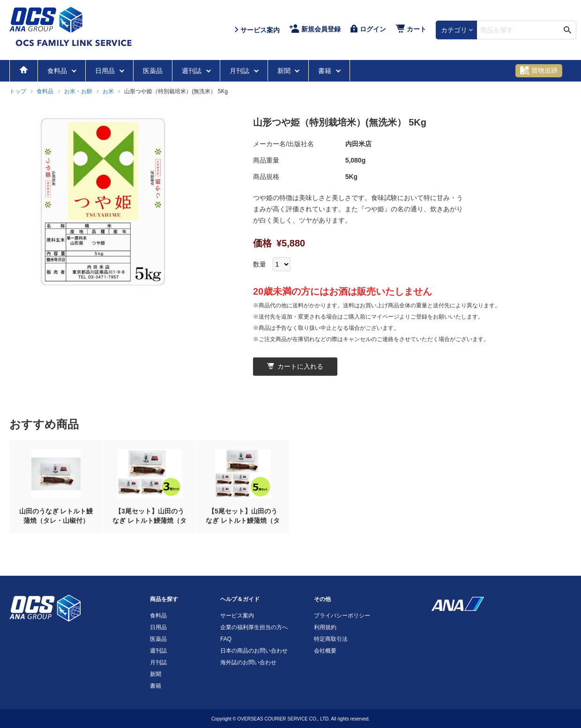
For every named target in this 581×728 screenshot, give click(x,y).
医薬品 (153, 71)
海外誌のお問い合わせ (248, 662)
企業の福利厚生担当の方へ (254, 627)
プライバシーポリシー (342, 616)
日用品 (106, 71)
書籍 (326, 71)
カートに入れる (295, 366)
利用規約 (325, 627)
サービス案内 (237, 616)
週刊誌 (193, 71)
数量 (260, 264)
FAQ (226, 639)
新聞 (285, 71)
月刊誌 (240, 71)
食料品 (58, 71)
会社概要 (325, 651)
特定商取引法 (331, 639)
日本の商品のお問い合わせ (254, 651)
